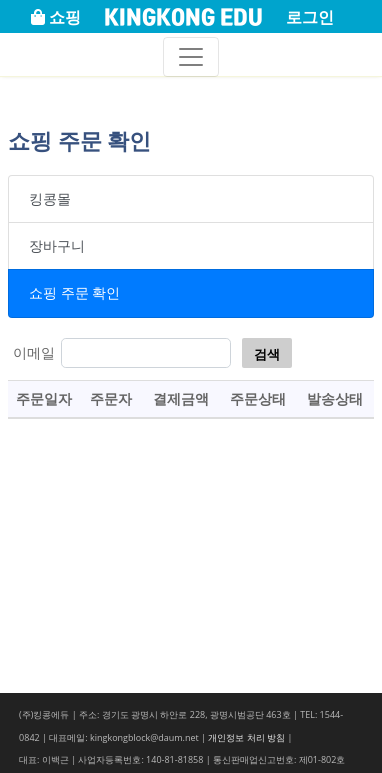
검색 (267, 354)
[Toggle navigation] (191, 57)
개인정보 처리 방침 (246, 737)
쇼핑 (56, 17)
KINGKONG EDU (183, 18)
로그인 (310, 17)
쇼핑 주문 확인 (74, 292)
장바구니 (57, 245)
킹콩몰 (50, 198)
